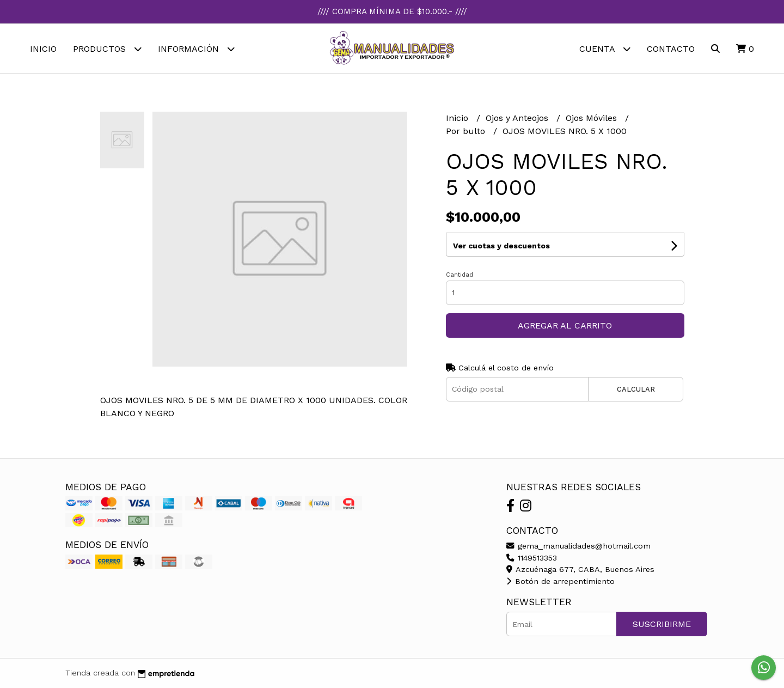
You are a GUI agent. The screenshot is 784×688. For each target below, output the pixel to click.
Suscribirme (662, 624)
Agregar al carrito (565, 325)
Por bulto (467, 131)
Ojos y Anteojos (518, 118)
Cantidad (460, 275)
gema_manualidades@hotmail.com (578, 546)
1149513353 (532, 558)
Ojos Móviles (593, 118)
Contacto (671, 49)
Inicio (43, 49)
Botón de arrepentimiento (561, 581)
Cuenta (605, 49)
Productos (107, 49)
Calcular (636, 389)
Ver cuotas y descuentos (501, 246)
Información (196, 49)
